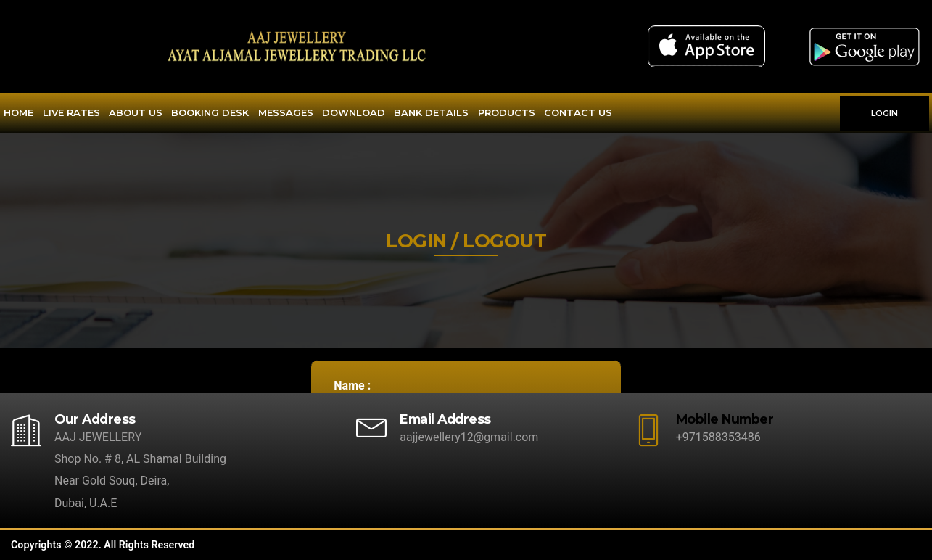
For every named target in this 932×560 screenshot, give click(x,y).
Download (354, 112)
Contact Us (578, 112)
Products (507, 112)
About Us (136, 112)
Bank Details (431, 112)
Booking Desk (210, 112)
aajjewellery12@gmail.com (469, 437)
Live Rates (71, 112)
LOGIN (884, 113)
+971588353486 (718, 437)
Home (18, 112)
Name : (352, 386)
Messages (286, 112)
